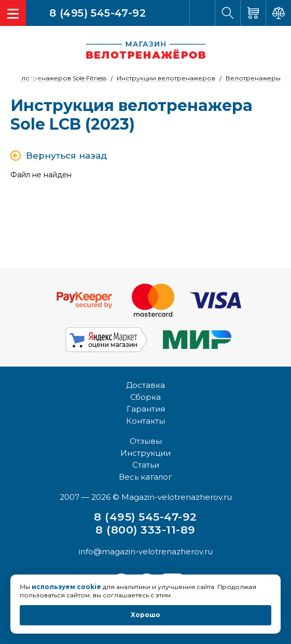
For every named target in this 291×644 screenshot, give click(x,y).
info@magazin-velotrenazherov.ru (146, 551)
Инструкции (145, 453)
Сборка (145, 397)
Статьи (146, 465)
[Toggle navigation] (13, 13)
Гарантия (146, 409)
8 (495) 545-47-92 (98, 12)
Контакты (145, 421)
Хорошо (145, 615)
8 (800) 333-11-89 (145, 530)
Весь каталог (145, 477)
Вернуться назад (66, 156)
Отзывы (146, 441)
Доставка (145, 385)
